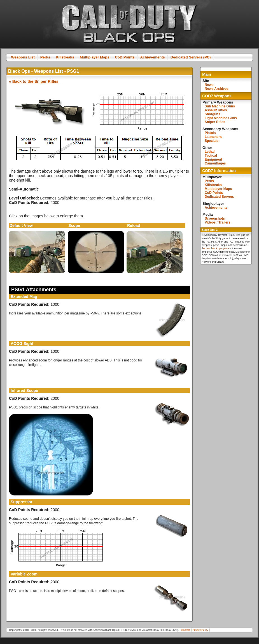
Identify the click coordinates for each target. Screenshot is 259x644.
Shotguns (212, 114)
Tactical (211, 156)
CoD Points (125, 57)
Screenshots (215, 218)
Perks (45, 57)
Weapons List (23, 57)
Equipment (213, 159)
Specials (212, 141)
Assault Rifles (216, 110)
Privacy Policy (200, 630)
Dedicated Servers (219, 197)
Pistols (210, 133)
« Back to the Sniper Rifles (34, 81)
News (209, 85)
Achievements (153, 57)
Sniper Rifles (215, 122)
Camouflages (215, 163)
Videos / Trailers (218, 222)
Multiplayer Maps (95, 57)
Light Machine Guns (221, 118)
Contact (186, 630)
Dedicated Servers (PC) (191, 57)
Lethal (210, 152)
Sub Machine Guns (220, 106)
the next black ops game (215, 248)
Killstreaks (65, 57)
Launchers (213, 137)
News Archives (217, 89)
